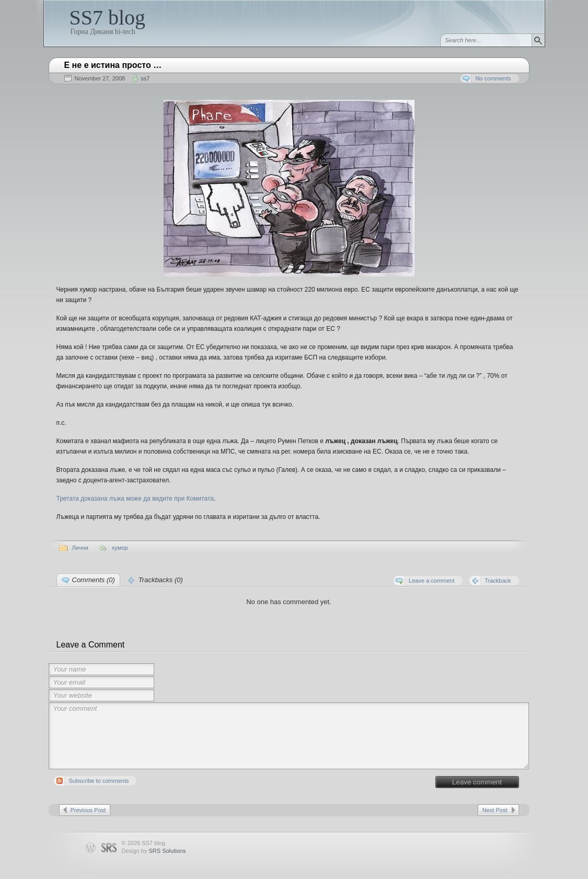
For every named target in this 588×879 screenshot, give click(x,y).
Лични (80, 548)
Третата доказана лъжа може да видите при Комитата (135, 499)
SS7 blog (108, 18)
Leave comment (477, 782)
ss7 (145, 78)
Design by (154, 851)
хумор (120, 548)
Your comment (289, 736)
